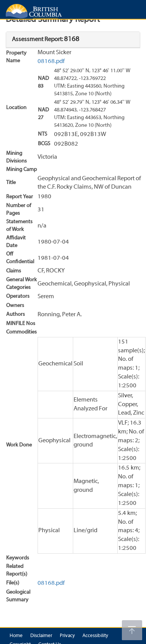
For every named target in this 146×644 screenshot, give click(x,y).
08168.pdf (51, 61)
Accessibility (95, 636)
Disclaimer (41, 636)
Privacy (67, 636)
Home (16, 636)
